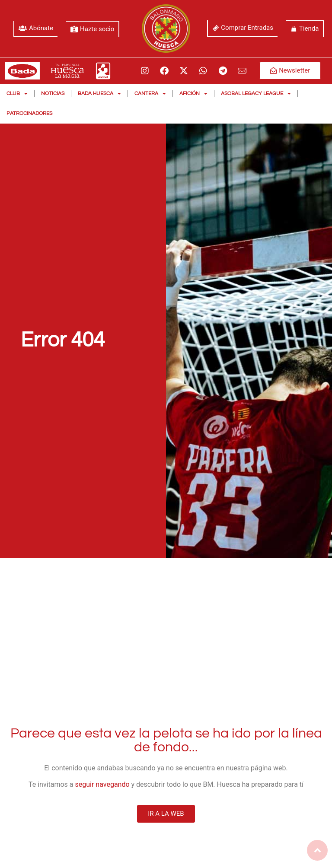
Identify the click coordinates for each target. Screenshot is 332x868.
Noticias (53, 94)
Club (17, 94)
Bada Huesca (99, 94)
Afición (193, 94)
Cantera (150, 94)
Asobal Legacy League (256, 94)
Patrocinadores (29, 113)
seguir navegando (102, 784)
